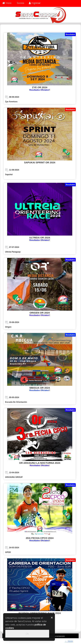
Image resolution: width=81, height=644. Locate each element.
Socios (20, 3)
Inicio (7, 3)
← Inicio (69, 641)
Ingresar (35, 3)
